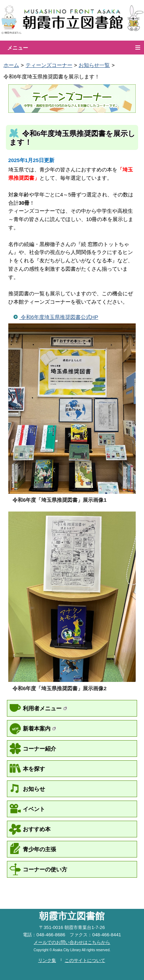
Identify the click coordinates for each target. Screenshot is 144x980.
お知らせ (34, 789)
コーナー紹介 (39, 749)
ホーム (11, 65)
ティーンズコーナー (49, 65)
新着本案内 (39, 728)
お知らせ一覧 (94, 65)
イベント (34, 809)
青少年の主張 (39, 849)
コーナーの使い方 (45, 869)
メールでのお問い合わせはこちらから (72, 942)
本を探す (34, 769)
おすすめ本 (37, 829)
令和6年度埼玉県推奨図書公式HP (59, 317)
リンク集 (47, 960)
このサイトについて (85, 960)
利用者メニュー (45, 708)
